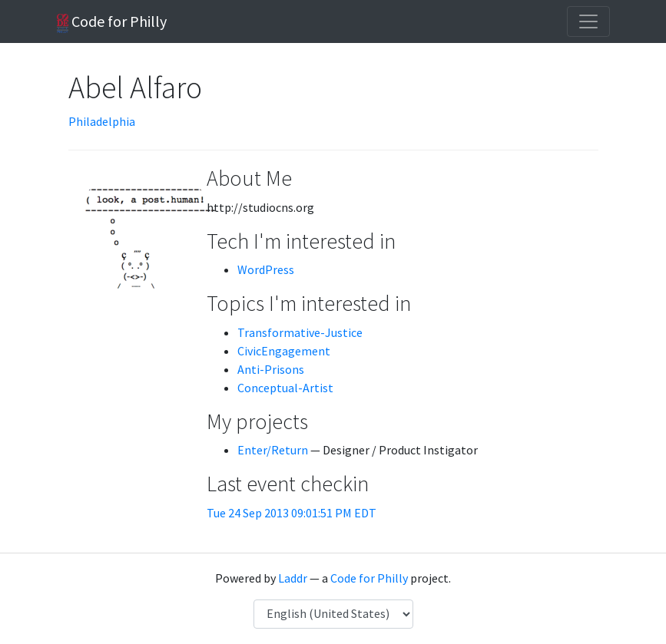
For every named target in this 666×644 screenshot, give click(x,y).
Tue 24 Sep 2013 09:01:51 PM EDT (292, 513)
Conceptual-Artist (285, 388)
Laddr (293, 578)
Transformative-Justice (300, 332)
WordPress (266, 269)
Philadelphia (102, 121)
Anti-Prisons (271, 369)
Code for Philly (112, 22)
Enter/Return (273, 450)
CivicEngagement (284, 351)
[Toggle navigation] (588, 21)
